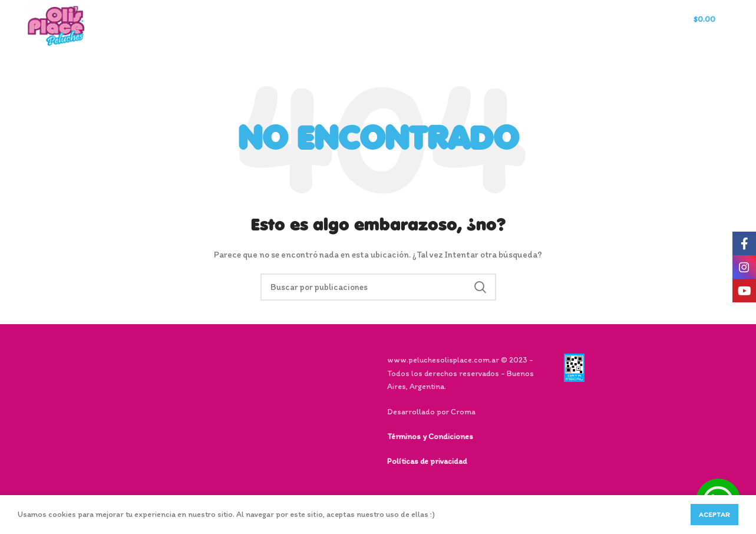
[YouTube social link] (744, 291)
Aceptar (714, 515)
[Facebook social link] (744, 243)
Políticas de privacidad (427, 461)
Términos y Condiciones (430, 436)
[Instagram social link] (744, 267)
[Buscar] (620, 25)
